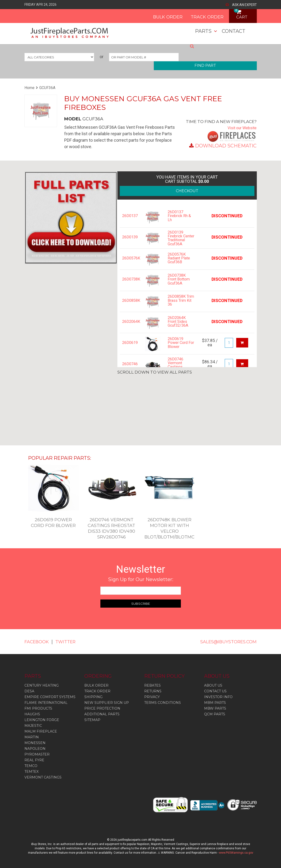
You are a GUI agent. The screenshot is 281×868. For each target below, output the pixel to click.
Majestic (33, 726)
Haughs (32, 714)
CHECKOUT (187, 191)
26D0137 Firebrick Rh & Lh (181, 216)
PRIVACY (152, 697)
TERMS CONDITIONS (163, 703)
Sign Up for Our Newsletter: (141, 579)
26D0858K (130, 306)
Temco (31, 766)
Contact (234, 31)
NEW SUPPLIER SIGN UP (107, 703)
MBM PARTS (215, 703)
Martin (32, 737)
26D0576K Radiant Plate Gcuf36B (180, 264)
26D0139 (130, 237)
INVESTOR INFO (218, 697)
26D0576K (130, 264)
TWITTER (70, 642)
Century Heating (42, 685)
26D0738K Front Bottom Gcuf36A (180, 285)
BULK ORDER (160, 15)
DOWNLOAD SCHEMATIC (226, 146)
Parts (203, 31)
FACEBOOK (38, 642)
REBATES (152, 685)
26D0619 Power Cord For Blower (179, 349)
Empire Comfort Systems (50, 697)
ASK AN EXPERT (244, 5)
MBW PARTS (215, 708)
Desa (29, 691)
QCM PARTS (215, 714)
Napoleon (35, 749)
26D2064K (130, 328)
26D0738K (130, 285)
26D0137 (130, 216)
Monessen (35, 743)
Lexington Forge (42, 720)
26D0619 (130, 349)
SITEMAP (92, 720)
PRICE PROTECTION (102, 708)
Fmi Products (38, 708)
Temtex (32, 772)
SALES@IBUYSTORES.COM (224, 642)
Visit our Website (240, 128)
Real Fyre (34, 760)
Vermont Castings (43, 777)
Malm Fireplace (41, 731)
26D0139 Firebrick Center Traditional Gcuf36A (178, 241)
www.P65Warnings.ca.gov (236, 853)
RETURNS (153, 691)
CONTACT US (215, 691)
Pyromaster (37, 754)
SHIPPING (93, 697)
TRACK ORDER (199, 15)
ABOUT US (213, 685)
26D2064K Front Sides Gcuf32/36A (179, 328)
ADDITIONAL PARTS (102, 714)
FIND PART (205, 65)
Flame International (46, 703)
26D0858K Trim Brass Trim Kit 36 (178, 306)
